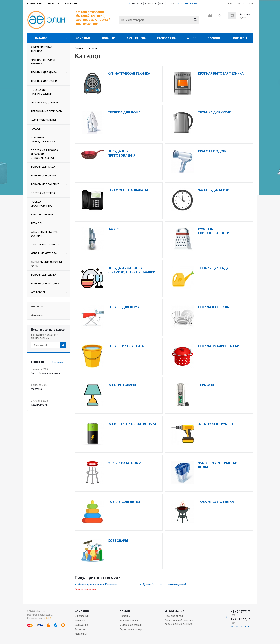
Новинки (109, 38)
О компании (82, 616)
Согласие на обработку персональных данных (179, 622)
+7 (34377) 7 (139, 3)
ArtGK (49, 618)
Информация (175, 611)
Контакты (240, 38)
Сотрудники (82, 625)
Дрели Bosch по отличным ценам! (164, 584)
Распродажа (166, 38)
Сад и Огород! (40, 405)
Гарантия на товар (131, 629)
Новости (80, 620)
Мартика (36, 389)
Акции (192, 38)
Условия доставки (131, 625)
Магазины (81, 634)
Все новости (59, 362)
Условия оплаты (129, 620)
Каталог (41, 38)
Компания (83, 38)
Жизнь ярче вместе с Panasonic (98, 584)
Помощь (214, 38)
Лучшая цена (136, 38)
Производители (175, 616)
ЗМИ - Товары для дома (45, 373)
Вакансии (80, 629)
